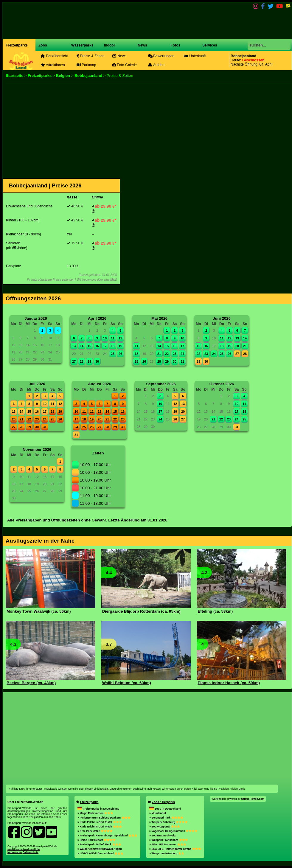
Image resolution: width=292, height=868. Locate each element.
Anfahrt (156, 65)
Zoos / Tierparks (163, 802)
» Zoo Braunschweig (162, 836)
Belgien (63, 76)
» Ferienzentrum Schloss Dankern (104, 818)
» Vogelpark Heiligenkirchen (173, 831)
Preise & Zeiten (90, 56)
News (142, 45)
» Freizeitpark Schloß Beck (99, 844)
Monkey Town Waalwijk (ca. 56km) (39, 611)
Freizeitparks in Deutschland (98, 809)
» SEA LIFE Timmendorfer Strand (175, 849)
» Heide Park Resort (97, 840)
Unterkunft (195, 56)
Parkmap (86, 65)
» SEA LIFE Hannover (168, 844)
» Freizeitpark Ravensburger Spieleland (107, 836)
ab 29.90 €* (105, 206)
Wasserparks (82, 45)
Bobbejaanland (88, 76)
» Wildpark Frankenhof (168, 840)
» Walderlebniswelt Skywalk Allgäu (100, 849)
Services (210, 45)
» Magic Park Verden (95, 813)
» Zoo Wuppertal (165, 827)
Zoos (43, 45)
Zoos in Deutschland (165, 809)
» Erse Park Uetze (95, 831)
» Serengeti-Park (166, 818)
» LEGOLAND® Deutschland (100, 853)
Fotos (175, 45)
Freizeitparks (17, 45)
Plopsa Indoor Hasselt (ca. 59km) (229, 683)
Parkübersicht (54, 56)
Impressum (15, 852)
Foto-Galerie (125, 65)
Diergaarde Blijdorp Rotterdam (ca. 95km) (141, 611)
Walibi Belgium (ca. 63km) (127, 683)
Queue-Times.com (253, 799)
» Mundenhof (158, 813)
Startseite (14, 76)
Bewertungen (161, 56)
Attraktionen (53, 65)
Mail (113, 280)
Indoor (110, 45)
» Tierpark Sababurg (168, 822)
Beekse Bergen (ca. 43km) (31, 683)
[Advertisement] (138, 130)
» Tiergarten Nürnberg (167, 853)
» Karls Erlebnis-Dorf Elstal (100, 822)
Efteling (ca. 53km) (215, 611)
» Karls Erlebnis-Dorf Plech (100, 827)
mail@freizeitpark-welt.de (24, 849)
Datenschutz (31, 852)
